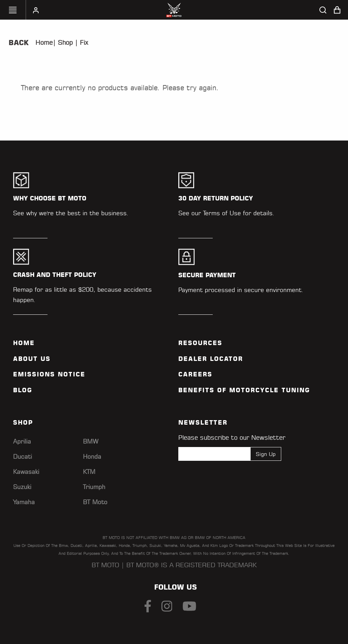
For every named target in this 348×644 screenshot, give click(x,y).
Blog (23, 390)
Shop (64, 43)
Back (19, 43)
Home (44, 43)
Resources (200, 343)
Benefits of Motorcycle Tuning (244, 390)
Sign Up (266, 454)
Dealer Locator (211, 359)
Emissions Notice (49, 374)
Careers (195, 374)
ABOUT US (32, 359)
